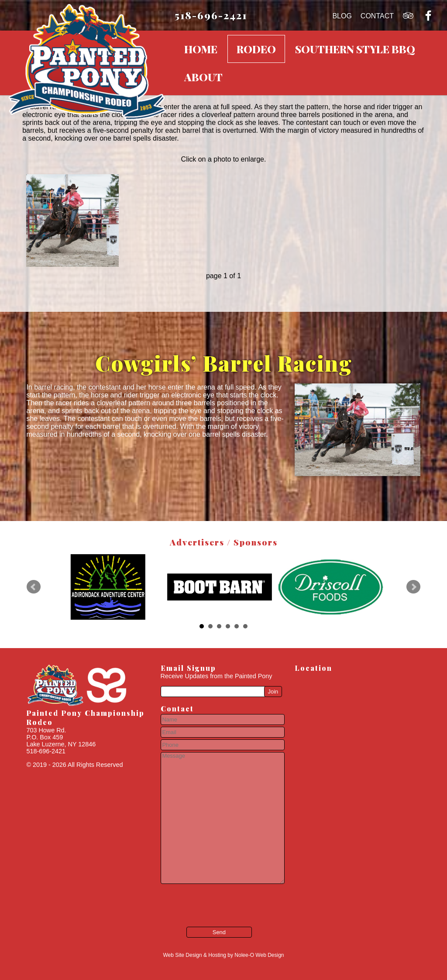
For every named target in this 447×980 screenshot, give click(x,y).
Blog (342, 16)
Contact (377, 16)
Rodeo (256, 49)
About (203, 77)
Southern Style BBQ (355, 49)
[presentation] (213, 899)
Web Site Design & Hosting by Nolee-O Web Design (223, 955)
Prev (34, 587)
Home (201, 49)
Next (413, 587)
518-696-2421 (211, 15)
